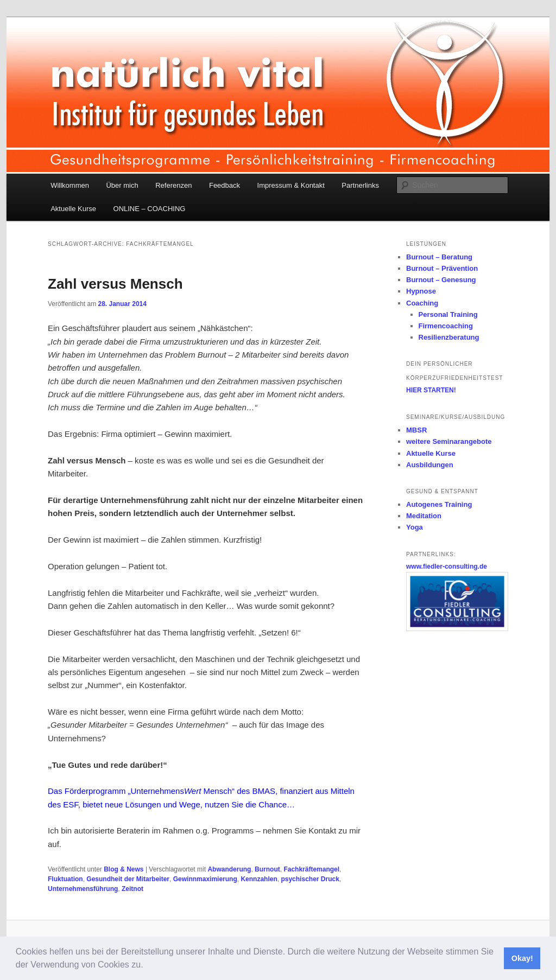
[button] (147, 966)
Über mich (122, 185)
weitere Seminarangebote (449, 441)
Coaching (422, 303)
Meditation (424, 516)
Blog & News (124, 869)
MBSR (416, 430)
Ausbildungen (430, 465)
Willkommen (70, 185)
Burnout (267, 869)
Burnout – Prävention (442, 268)
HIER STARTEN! (431, 390)
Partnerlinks (360, 185)
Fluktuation (65, 879)
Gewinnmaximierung (205, 879)
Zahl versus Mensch (115, 284)
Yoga (415, 527)
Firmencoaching (446, 326)
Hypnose (421, 291)
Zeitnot (132, 889)
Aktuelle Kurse (73, 209)
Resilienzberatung (449, 337)
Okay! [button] (522, 958)
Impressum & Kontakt (291, 185)
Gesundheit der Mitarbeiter (128, 879)
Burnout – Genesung (441, 280)
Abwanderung (229, 869)
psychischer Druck (310, 879)
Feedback (225, 185)
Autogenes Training (439, 504)
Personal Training (448, 314)
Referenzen (173, 185)
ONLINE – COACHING (150, 209)
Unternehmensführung (83, 889)
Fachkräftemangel (311, 869)
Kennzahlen (259, 879)
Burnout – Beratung (439, 257)
